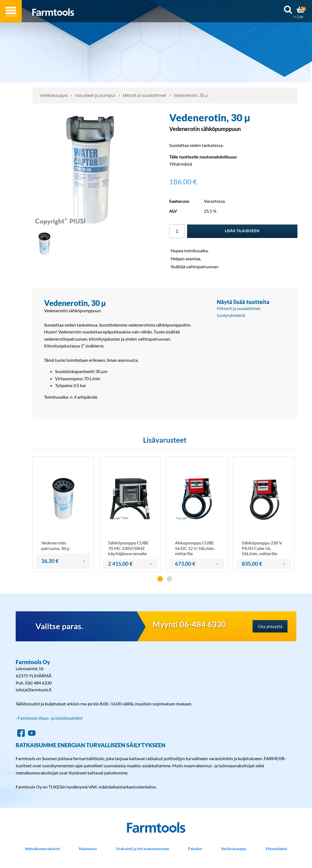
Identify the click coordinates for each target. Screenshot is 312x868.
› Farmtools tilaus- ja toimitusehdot (49, 718)
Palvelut (195, 849)
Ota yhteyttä (270, 626)
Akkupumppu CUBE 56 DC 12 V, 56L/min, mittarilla (195, 548)
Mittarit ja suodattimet (145, 95)
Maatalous (88, 849)
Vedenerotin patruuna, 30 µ (55, 545)
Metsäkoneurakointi (43, 849)
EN (301, 17)
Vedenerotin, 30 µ (191, 95)
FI (295, 17)
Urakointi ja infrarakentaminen (143, 849)
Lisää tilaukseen (242, 231)
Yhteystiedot (276, 849)
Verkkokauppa (54, 95)
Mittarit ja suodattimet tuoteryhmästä (239, 312)
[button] (160, 579)
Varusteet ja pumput (95, 95)
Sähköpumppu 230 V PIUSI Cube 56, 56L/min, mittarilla (262, 548)
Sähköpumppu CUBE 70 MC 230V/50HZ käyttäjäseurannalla (128, 548)
